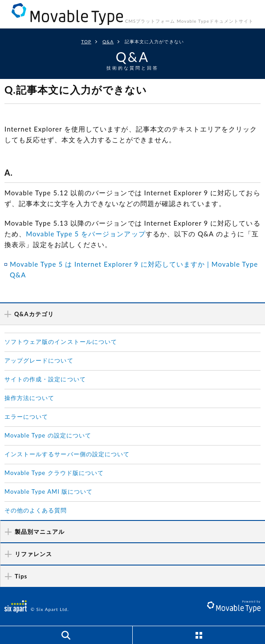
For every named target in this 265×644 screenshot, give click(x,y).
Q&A (108, 41)
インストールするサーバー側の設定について (67, 454)
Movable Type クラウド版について (54, 473)
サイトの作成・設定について (45, 379)
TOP (86, 41)
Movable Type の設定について (48, 435)
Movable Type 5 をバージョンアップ (86, 234)
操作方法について (29, 398)
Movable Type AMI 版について (49, 491)
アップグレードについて (39, 360)
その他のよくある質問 (36, 510)
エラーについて (26, 417)
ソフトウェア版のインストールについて (61, 342)
